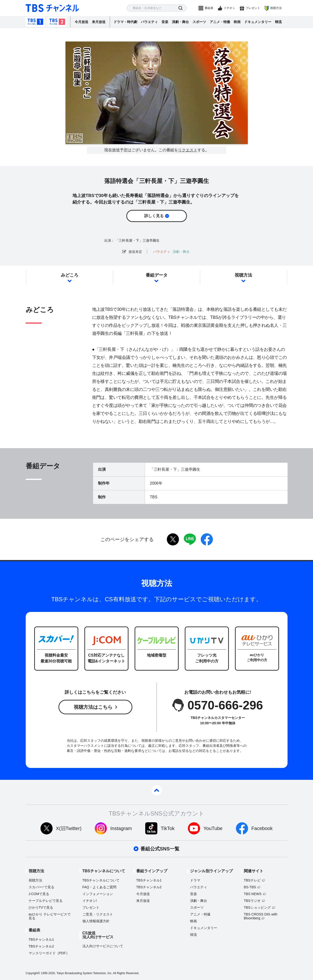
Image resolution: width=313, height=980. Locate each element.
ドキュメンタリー (258, 22)
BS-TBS (250, 887)
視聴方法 (276, 8)
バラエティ (149, 22)
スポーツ (199, 22)
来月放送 (99, 22)
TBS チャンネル (52, 8)
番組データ (157, 275)
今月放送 (81, 22)
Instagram (121, 828)
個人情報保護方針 (96, 921)
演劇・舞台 (180, 22)
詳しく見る (154, 216)
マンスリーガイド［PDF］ (49, 953)
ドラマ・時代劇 (125, 22)
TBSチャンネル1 (35, 22)
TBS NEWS (253, 894)
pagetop (157, 790)
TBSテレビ (252, 880)
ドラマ (195, 880)
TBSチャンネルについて (101, 880)
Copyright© (33, 973)
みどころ (70, 275)
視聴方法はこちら (93, 707)
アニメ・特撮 (220, 22)
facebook (207, 539)
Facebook (262, 828)
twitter (173, 539)
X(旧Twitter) (69, 828)
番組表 (209, 8)
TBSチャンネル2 (57, 22)
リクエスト (188, 150)
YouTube (213, 828)
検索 (181, 8)
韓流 (278, 22)
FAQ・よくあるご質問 (99, 887)
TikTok (168, 828)
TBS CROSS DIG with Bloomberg (261, 916)
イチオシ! (90, 901)
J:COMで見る (39, 894)
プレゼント (253, 8)
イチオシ (229, 8)
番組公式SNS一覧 (160, 849)
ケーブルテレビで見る (46, 901)
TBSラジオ (252, 901)
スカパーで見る (42, 887)
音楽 (165, 22)
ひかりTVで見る (41, 907)
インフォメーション (98, 894)
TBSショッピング (257, 907)
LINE (190, 539)
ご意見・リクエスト (98, 914)
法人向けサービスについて (103, 946)
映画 (237, 22)
